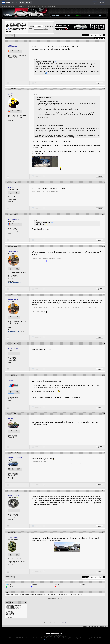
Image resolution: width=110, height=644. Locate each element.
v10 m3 (68, 595)
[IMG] (7, 614)
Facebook (35, 585)
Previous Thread (52, 599)
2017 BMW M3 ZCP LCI (14, 283)
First (91, 35)
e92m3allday (13, 496)
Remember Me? (48, 27)
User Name (31, 26)
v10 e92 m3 (63, 595)
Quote (100, 83)
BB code (8, 611)
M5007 (11, 94)
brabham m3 (25, 595)
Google (83, 585)
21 (13, 401)
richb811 (11, 380)
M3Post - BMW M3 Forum (16, 23)
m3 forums (43, 595)
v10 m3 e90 (73, 595)
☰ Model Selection (25, 3)
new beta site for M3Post (16, 7)
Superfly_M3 (13, 348)
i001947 (11, 419)
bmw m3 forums (17, 595)
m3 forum (37, 595)
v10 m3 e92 (80, 595)
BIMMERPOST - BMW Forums (97, 626)
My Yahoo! (60, 587)
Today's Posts (89, 15)
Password (31, 29)
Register (102, 3)
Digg (58, 585)
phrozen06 (12, 537)
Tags (7, 592)
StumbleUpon (11, 587)
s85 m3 (52, 595)
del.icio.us (35, 587)
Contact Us (85, 626)
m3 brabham (31, 595)
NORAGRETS (13, 251)
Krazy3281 (12, 187)
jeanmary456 (13, 219)
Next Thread (59, 599)
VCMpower (12, 46)
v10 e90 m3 (57, 595)
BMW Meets (68, 15)
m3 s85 (48, 595)
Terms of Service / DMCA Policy (53, 639)
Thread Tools (99, 38)
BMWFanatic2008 (15, 458)
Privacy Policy (41, 639)
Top (106, 626)
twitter (9, 585)
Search (101, 15)
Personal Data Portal (67, 639)
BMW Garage (55, 15)
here (54, 7)
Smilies (8, 612)
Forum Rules (9, 617)
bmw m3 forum (9, 595)
